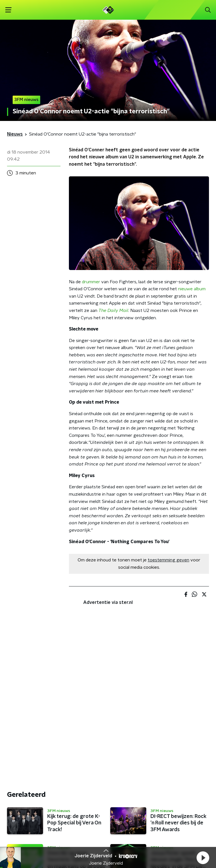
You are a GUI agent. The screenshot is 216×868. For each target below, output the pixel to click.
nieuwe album (192, 289)
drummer (91, 282)
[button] (203, 858)
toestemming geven (168, 560)
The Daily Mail (113, 311)
